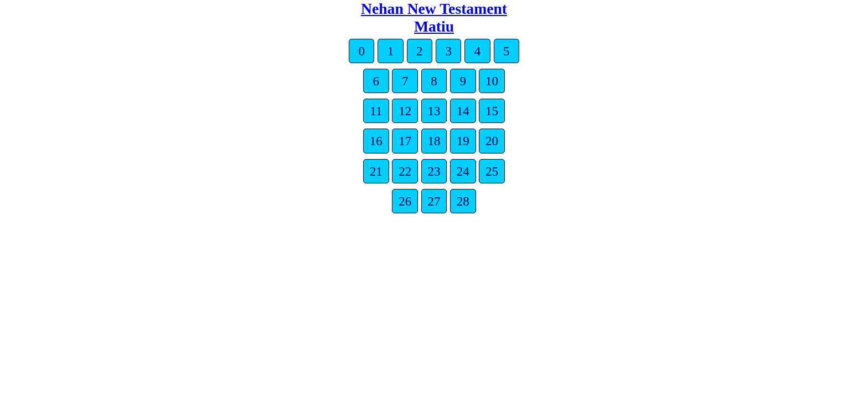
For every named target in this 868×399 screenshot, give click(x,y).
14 (463, 111)
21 (376, 171)
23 (434, 171)
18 (434, 141)
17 (405, 141)
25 (492, 171)
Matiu (434, 26)
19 (463, 141)
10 (492, 81)
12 (405, 111)
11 (376, 111)
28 (463, 201)
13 (434, 111)
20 (492, 141)
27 (434, 201)
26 (405, 201)
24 (463, 171)
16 (376, 141)
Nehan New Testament (434, 9)
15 (492, 111)
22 (405, 171)
